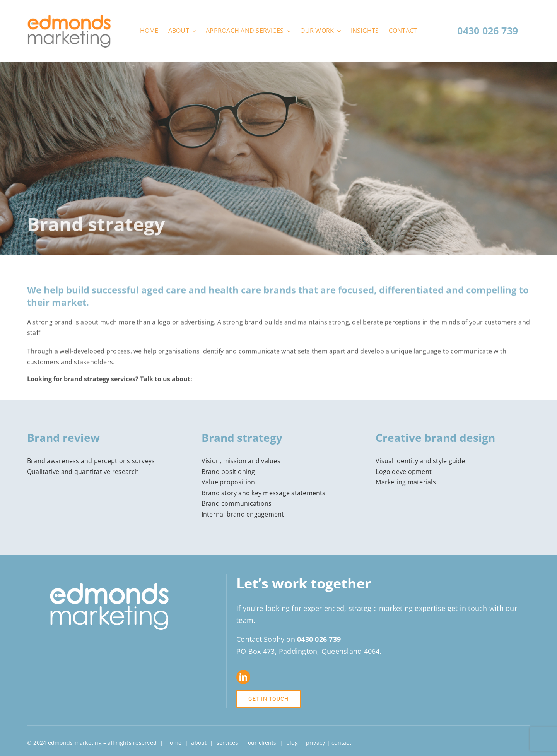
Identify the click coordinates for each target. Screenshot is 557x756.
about (199, 743)
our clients (262, 743)
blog (292, 743)
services (227, 743)
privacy (316, 743)
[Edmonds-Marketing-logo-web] (69, 17)
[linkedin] (243, 677)
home (174, 743)
